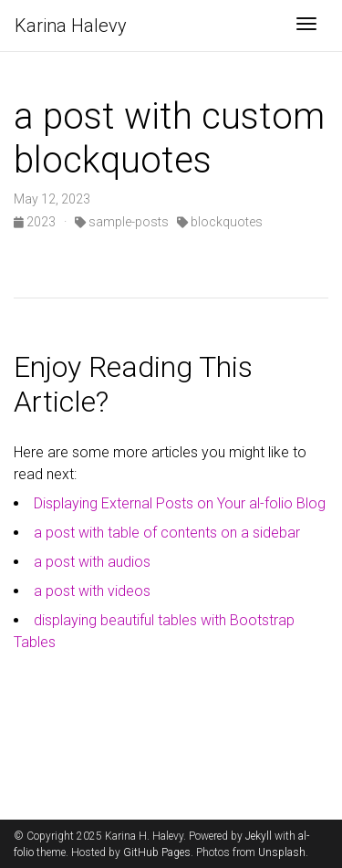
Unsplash (282, 852)
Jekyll (259, 836)
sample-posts (122, 222)
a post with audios (92, 562)
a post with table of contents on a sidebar (167, 533)
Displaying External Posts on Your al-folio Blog (180, 503)
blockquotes (220, 222)
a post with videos (92, 591)
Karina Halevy (71, 26)
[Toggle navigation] (306, 26)
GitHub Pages (157, 852)
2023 (36, 222)
